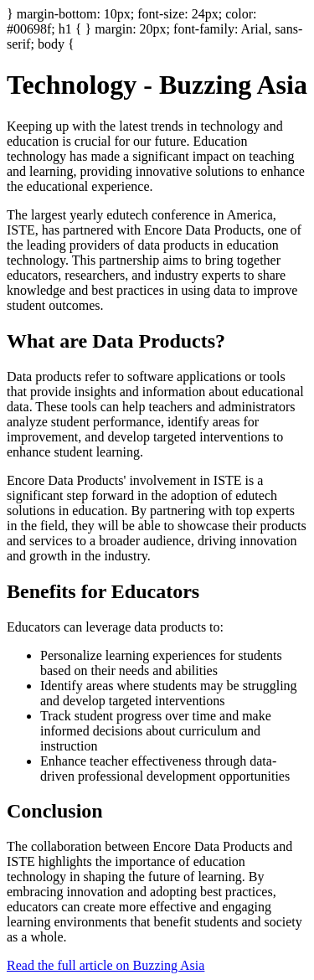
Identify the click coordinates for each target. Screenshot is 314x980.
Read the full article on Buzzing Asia (106, 965)
